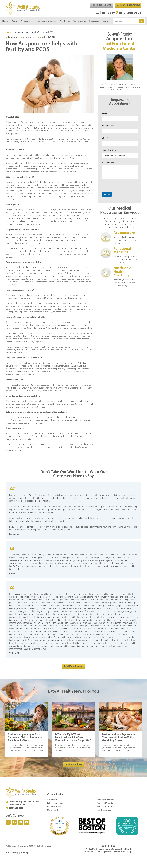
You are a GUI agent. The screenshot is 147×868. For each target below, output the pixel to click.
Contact (106, 21)
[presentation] (119, 191)
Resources (94, 21)
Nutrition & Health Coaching (123, 272)
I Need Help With (109, 150)
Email (105, 138)
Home (5, 21)
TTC (54, 37)
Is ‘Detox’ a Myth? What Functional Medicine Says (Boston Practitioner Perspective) (73, 738)
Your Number (108, 126)
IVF (50, 37)
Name (105, 113)
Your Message (108, 162)
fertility (44, 37)
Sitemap (25, 853)
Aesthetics (65, 21)
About (15, 21)
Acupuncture (27, 21)
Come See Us (80, 21)
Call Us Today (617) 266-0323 (119, 13)
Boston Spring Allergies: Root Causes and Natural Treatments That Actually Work (25, 738)
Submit (107, 194)
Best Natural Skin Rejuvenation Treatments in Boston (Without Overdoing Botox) (119, 738)
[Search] (142, 21)
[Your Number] (120, 131)
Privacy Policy (12, 853)
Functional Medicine (47, 21)
